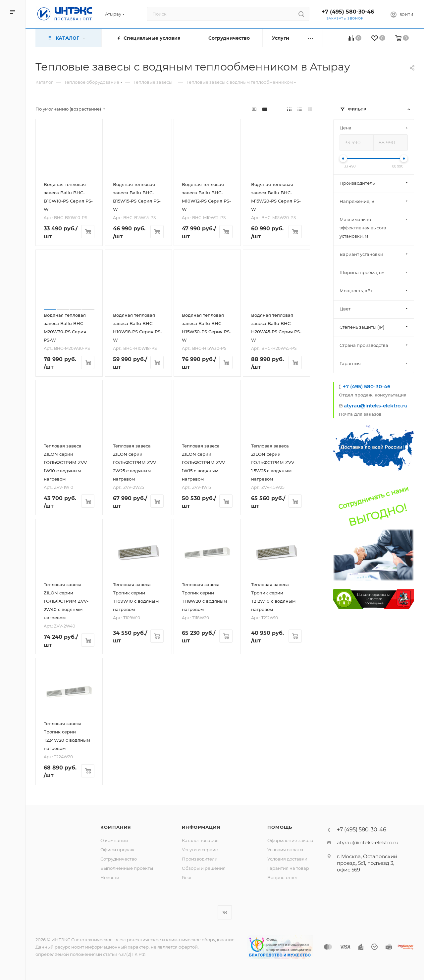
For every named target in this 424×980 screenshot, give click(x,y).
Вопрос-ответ (283, 877)
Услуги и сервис (200, 850)
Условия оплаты (285, 850)
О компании (114, 840)
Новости (110, 877)
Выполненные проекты (127, 868)
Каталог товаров (200, 840)
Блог (187, 877)
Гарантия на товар (288, 868)
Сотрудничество (119, 859)
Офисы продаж (117, 850)
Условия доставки (287, 859)
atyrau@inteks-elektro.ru (376, 406)
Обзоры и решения (204, 868)
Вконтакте (225, 912)
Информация (201, 827)
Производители (200, 859)
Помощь (280, 827)
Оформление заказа (290, 840)
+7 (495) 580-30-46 (348, 12)
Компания (116, 827)
